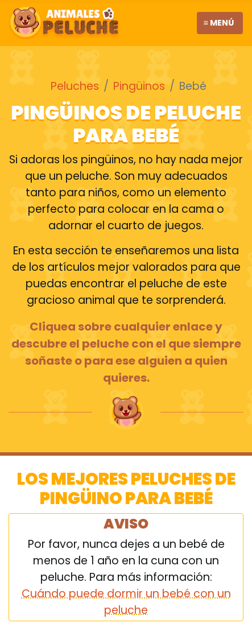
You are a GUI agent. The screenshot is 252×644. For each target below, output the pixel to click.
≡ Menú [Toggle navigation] (219, 23)
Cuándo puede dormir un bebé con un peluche (126, 602)
